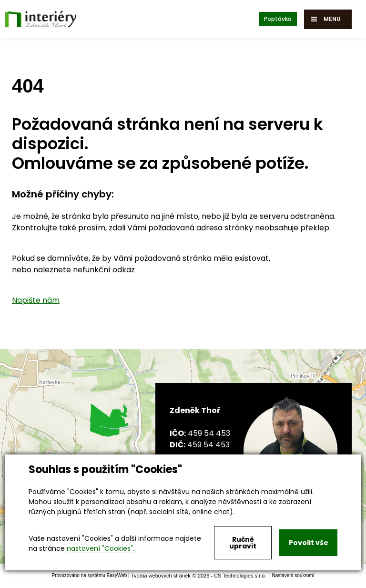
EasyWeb (117, 576)
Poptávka (278, 19)
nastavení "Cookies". (101, 548)
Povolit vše (309, 543)
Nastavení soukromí (293, 576)
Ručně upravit (243, 543)
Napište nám (36, 300)
